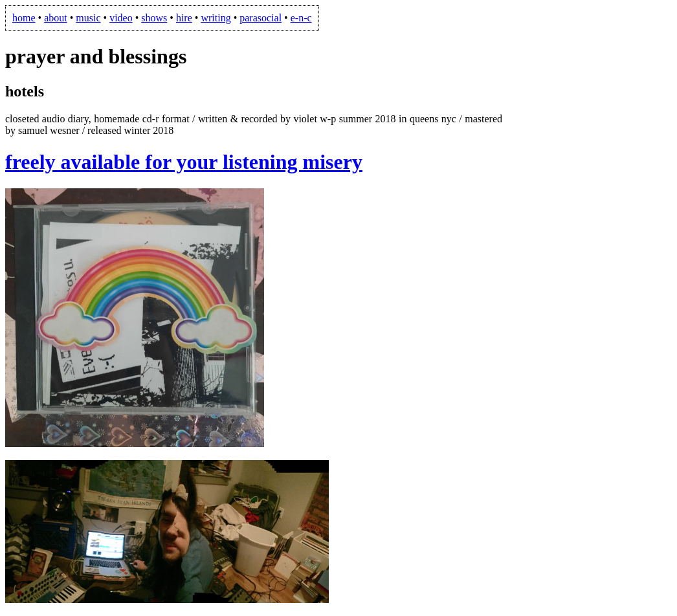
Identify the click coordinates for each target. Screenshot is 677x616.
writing (216, 18)
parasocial (261, 18)
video (121, 18)
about (56, 18)
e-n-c (301, 18)
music (88, 18)
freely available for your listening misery (184, 162)
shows (154, 18)
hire (184, 18)
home (24, 18)
